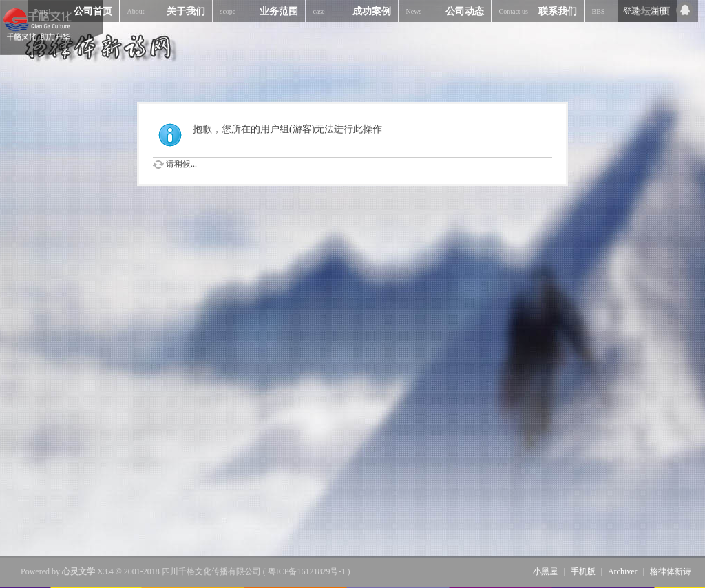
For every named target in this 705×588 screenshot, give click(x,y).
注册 (659, 11)
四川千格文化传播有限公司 (211, 571)
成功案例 (352, 11)
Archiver (623, 571)
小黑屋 (545, 571)
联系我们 (538, 11)
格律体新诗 (671, 571)
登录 (631, 11)
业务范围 (259, 11)
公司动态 (445, 11)
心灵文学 (78, 571)
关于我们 (166, 11)
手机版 (583, 571)
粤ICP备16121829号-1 (307, 571)
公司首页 (73, 11)
